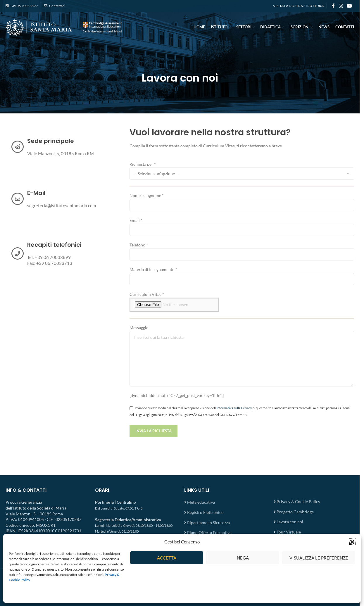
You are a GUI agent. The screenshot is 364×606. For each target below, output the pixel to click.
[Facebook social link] (333, 6)
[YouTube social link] (350, 6)
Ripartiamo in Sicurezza (208, 523)
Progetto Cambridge (295, 512)
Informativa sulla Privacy (234, 408)
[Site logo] (64, 26)
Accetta (167, 558)
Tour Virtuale (289, 532)
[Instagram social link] (341, 6)
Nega (243, 558)
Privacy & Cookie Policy (298, 501)
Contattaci (57, 6)
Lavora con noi (290, 522)
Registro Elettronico (205, 512)
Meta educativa (201, 502)
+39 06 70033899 (24, 6)
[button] (352, 542)
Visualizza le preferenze (319, 558)
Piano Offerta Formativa (209, 532)
